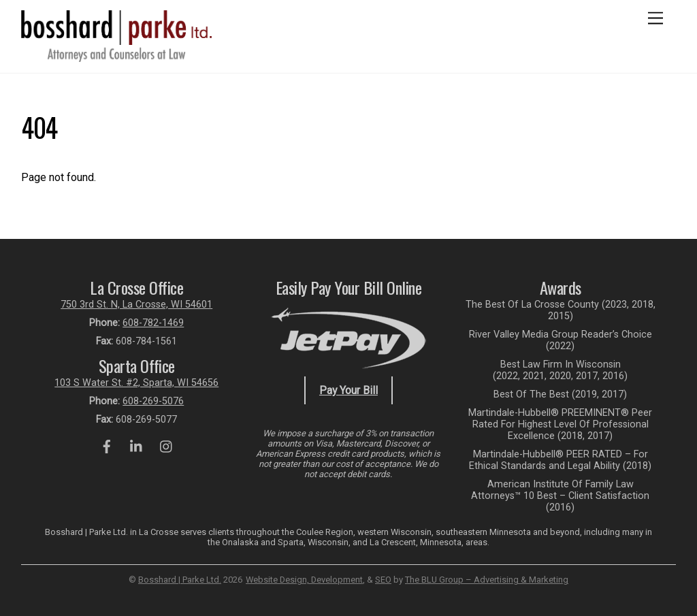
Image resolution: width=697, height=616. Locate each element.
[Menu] (655, 19)
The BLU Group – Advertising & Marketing (487, 580)
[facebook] (107, 445)
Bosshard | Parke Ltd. (180, 580)
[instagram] (167, 445)
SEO (383, 580)
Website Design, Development (304, 580)
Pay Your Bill (348, 390)
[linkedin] (137, 445)
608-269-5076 (153, 401)
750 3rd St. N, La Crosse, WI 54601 (136, 305)
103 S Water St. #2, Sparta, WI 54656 (136, 383)
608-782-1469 (153, 323)
